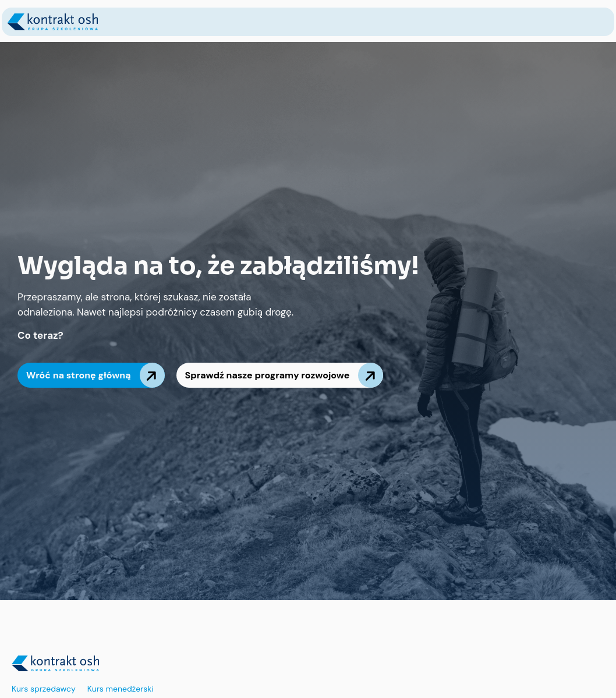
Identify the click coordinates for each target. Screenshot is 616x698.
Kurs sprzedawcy (44, 689)
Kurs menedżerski (121, 689)
